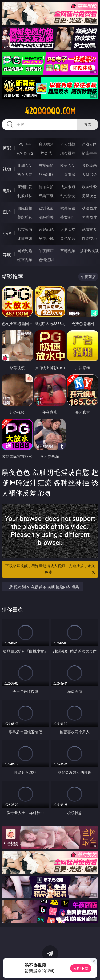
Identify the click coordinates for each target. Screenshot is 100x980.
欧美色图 (68, 208)
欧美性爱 (89, 187)
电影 (7, 191)
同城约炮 (25, 251)
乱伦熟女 (68, 196)
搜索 (88, 124)
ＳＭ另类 (89, 174)
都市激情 (25, 229)
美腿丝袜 (25, 217)
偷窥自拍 (25, 208)
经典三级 (46, 196)
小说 (7, 233)
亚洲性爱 (25, 187)
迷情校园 (25, 238)
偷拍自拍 (46, 187)
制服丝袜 (25, 196)
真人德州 (46, 144)
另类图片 (89, 217)
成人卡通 (68, 187)
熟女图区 (68, 217)
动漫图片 (89, 208)
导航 (7, 254)
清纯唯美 (46, 217)
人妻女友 (68, 229)
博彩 (7, 148)
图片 (7, 212)
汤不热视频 (89, 251)
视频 (7, 169)
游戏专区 (89, 144)
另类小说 (46, 238)
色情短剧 (46, 260)
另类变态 (89, 196)
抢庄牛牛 (89, 153)
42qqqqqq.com (50, 111)
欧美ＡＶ (68, 165)
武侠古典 (89, 229)
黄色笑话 (68, 238)
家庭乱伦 (46, 229)
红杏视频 (25, 260)
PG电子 (25, 144)
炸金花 (46, 153)
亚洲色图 (46, 208)
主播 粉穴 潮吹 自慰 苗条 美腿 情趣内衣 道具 (42, 587)
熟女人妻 (25, 174)
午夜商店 (46, 251)
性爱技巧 (89, 238)
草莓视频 (68, 251)
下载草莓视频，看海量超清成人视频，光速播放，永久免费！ (51, 569)
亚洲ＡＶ (25, 165)
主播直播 (68, 174)
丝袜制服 (46, 174)
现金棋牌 (68, 153)
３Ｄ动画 (89, 165)
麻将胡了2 (25, 153)
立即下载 (81, 968)
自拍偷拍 (46, 165)
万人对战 (68, 144)
